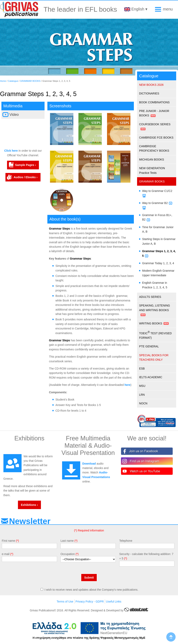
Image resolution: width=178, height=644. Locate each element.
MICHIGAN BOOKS (152, 159)
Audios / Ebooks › (25, 177)
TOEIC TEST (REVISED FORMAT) (155, 335)
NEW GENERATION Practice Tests (152, 170)
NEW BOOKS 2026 (151, 85)
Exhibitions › (29, 505)
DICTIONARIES (149, 93)
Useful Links (114, 602)
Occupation (68, 554)
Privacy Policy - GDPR (90, 602)
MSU (142, 386)
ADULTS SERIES (150, 297)
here (128, 385)
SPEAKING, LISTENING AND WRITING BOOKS (155, 308)
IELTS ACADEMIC (151, 377)
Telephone (126, 541)
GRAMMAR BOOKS (30, 81)
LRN (142, 395)
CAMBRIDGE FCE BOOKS (156, 138)
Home (3, 81)
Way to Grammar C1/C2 (157, 191)
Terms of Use (65, 602)
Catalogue (13, 81)
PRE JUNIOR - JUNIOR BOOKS (154, 113)
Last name (67, 541)
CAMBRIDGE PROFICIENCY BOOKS (154, 148)
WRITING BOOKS (151, 323)
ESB (142, 369)
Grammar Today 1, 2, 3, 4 (158, 263)
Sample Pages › (26, 165)
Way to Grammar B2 (155, 203)
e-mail (6, 554)
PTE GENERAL (149, 346)
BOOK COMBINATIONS (154, 102)
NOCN (143, 403)
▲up (171, 637)
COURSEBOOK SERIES (155, 124)
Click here (11, 151)
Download (89, 464)
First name (8, 541)
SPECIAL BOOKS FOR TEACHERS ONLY (154, 357)
